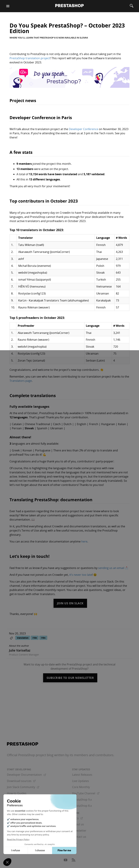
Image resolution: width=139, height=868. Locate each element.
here (84, 541)
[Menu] (8, 6)
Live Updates (81, 781)
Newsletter (79, 831)
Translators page (21, 381)
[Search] (132, 6)
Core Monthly (81, 787)
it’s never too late (81, 575)
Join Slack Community (23, 787)
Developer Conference (83, 129)
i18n (35, 638)
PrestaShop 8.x (82, 806)
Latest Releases (82, 775)
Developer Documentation (26, 775)
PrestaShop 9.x (82, 800)
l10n (43, 638)
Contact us (79, 837)
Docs (77, 818)
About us (78, 824)
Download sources (21, 781)
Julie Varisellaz (20, 650)
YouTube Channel (86, 793)
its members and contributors (92, 755)
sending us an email (111, 568)
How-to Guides (17, 793)
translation (23, 638)
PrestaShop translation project (30, 58)
